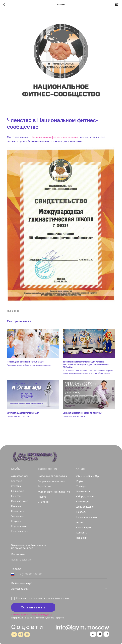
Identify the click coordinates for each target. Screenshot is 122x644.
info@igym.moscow (82, 624)
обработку (37, 595)
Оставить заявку (33, 604)
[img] (35, 454)
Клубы (16, 466)
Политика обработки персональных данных (32, 611)
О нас (80, 466)
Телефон (17, 566)
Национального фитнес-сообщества (55, 136)
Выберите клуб (22, 580)
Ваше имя (18, 551)
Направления (48, 466)
